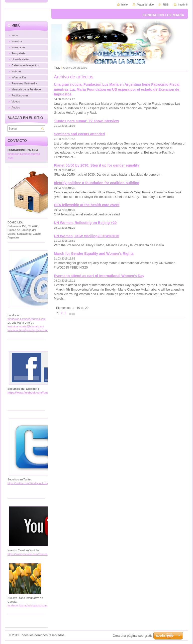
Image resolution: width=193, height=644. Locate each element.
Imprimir (183, 5)
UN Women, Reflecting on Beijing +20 (85, 223)
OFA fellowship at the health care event (87, 205)
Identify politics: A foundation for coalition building (97, 183)
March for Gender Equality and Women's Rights (94, 253)
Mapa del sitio (145, 5)
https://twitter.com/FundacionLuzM (28, 483)
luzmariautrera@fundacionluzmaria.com (32, 330)
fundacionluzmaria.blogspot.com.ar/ (29, 605)
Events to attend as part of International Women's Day (99, 276)
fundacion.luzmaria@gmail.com (27, 319)
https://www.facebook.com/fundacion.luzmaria (37, 393)
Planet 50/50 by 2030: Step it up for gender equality (96, 165)
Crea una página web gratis (132, 636)
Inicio (57, 68)
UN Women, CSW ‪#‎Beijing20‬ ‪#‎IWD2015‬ (86, 236)
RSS (166, 5)
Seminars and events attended (79, 134)
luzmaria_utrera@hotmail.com (26, 326)
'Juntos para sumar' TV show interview (86, 121)
